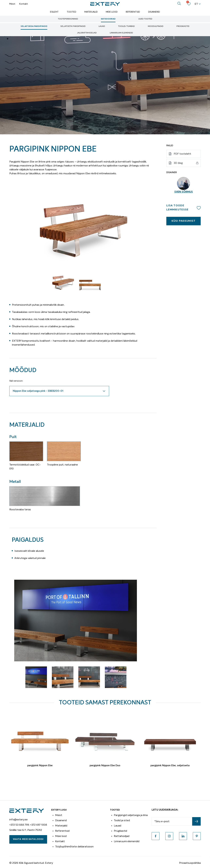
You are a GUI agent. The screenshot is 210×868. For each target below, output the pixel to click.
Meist (12, 4)
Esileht (54, 12)
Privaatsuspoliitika (190, 863)
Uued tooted (145, 19)
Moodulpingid (156, 26)
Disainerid (154, 12)
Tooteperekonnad (68, 19)
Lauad (102, 26)
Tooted (71, 12)
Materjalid (91, 12)
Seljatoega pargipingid (34, 26)
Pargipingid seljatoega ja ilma (131, 815)
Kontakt (24, 4)
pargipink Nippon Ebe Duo (105, 766)
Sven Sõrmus (184, 192)
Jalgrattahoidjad (87, 33)
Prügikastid (183, 26)
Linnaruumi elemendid (121, 33)
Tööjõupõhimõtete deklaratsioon (74, 847)
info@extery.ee (18, 820)
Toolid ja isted (122, 820)
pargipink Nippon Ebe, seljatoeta (170, 766)
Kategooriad (108, 19)
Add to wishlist (199, 208)
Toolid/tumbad (126, 26)
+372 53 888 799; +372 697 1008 (28, 825)
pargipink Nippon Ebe (40, 766)
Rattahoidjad (122, 836)
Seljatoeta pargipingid (73, 26)
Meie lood (112, 12)
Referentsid (133, 12)
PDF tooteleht (182, 154)
